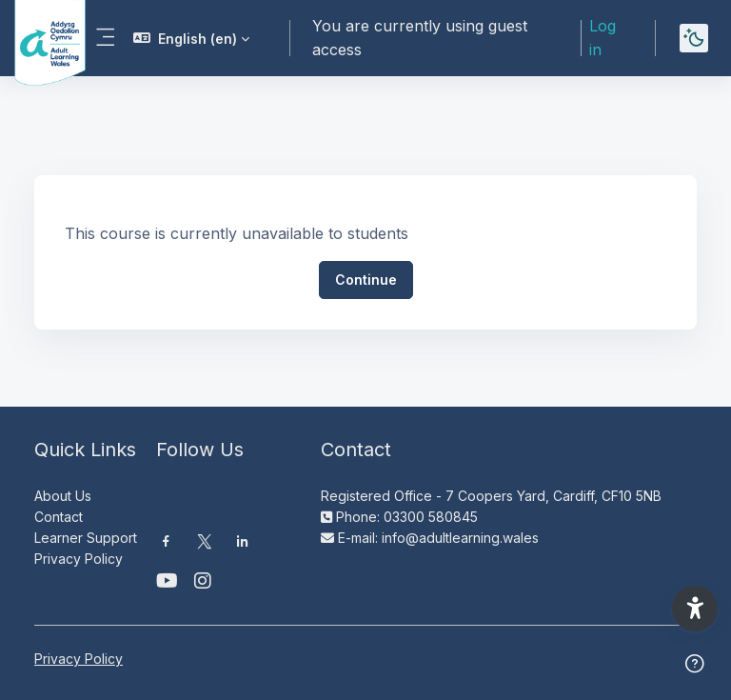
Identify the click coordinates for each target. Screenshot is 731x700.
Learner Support (86, 538)
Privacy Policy (79, 559)
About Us (63, 496)
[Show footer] (695, 664)
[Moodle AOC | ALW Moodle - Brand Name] (36, 38)
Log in (603, 38)
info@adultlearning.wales (460, 538)
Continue (366, 280)
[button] (191, 38)
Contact (59, 517)
